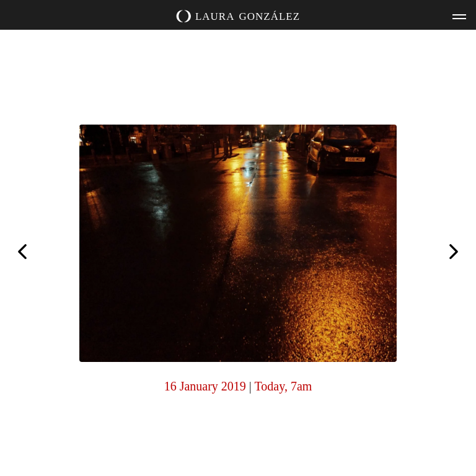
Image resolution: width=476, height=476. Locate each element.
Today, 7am (284, 386)
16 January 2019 (205, 386)
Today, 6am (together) (22, 250)
